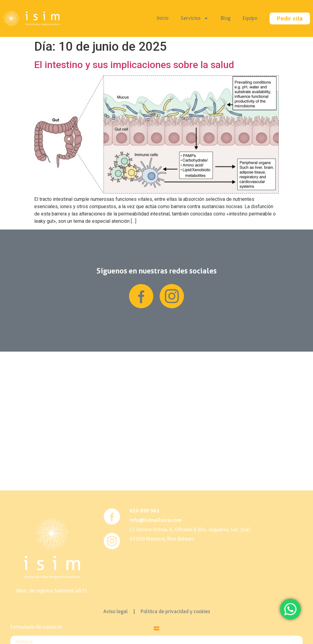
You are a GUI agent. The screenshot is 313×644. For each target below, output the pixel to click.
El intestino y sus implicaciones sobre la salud (134, 65)
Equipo (250, 18)
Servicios (195, 18)
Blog (226, 18)
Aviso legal (116, 611)
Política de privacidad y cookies (175, 611)
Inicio (163, 18)
